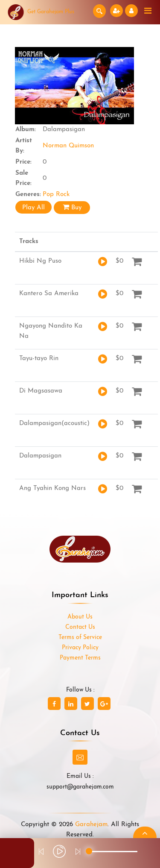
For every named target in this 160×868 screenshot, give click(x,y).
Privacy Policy (80, 648)
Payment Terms (80, 658)
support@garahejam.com (80, 787)
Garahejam (91, 825)
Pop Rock (56, 195)
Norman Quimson (68, 146)
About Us (80, 617)
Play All (33, 208)
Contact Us (80, 627)
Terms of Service (80, 638)
